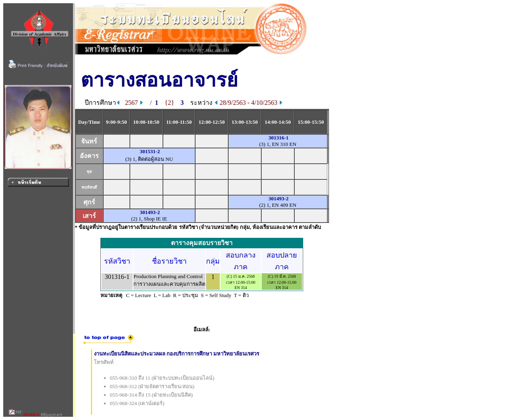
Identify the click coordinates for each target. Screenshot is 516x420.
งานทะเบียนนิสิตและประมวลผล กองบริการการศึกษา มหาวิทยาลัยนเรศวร (177, 354)
